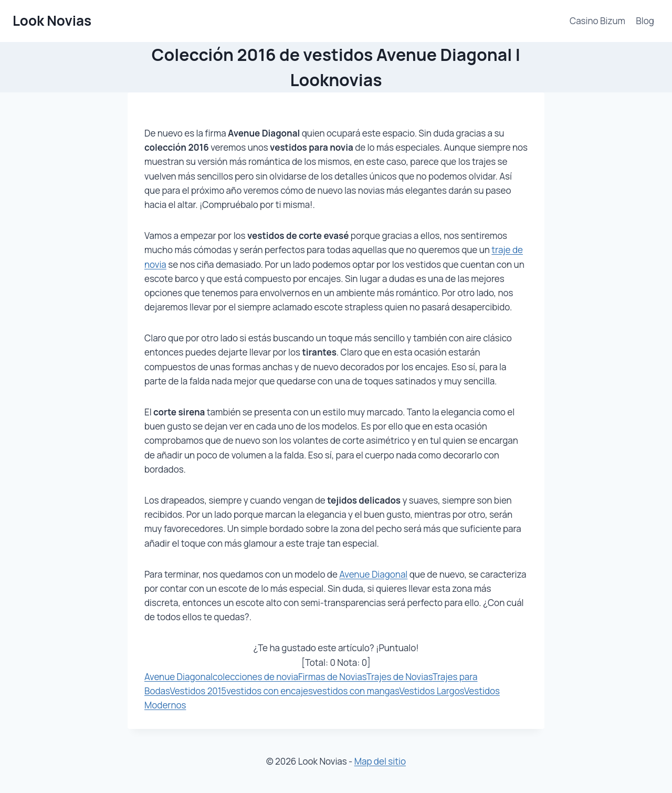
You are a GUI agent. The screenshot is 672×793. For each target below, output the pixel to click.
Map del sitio (380, 761)
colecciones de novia (255, 677)
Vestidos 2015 (198, 691)
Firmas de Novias (332, 677)
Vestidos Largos (432, 691)
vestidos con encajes (269, 691)
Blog (645, 21)
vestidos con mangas (356, 691)
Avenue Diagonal (373, 574)
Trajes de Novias (400, 677)
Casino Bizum (597, 21)
